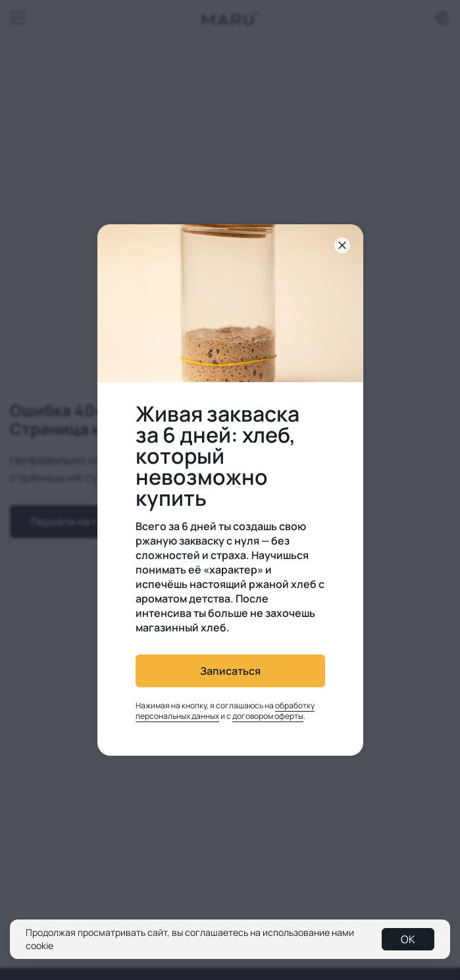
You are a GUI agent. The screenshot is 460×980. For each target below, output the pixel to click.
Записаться (230, 671)
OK (408, 939)
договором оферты (268, 716)
